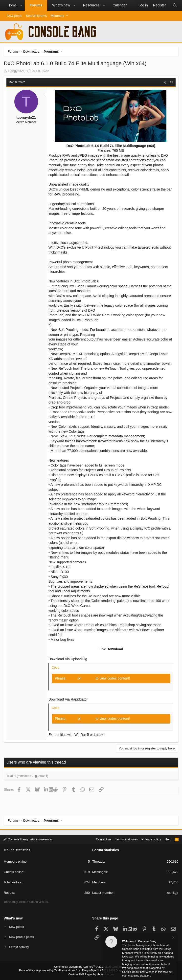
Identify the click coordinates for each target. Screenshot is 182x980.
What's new (61, 5)
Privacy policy (151, 839)
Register (89, 678)
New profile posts (23, 936)
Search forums (36, 16)
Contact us (104, 839)
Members (57, 16)
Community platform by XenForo (91, 967)
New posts (14, 16)
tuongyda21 (16, 71)
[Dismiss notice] (173, 938)
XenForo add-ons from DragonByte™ (77, 970)
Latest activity (20, 947)
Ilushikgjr (172, 892)
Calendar (120, 5)
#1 (171, 82)
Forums (36, 5)
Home (12, 5)
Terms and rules (126, 839)
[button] (21, 5)
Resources (91, 5)
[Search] (175, 5)
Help (168, 839)
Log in (73, 678)
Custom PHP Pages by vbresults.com (91, 974)
